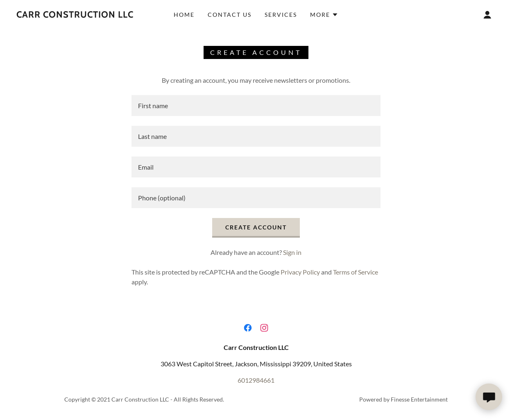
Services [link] (281, 15)
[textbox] (256, 106)
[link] (75, 15)
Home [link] (184, 15)
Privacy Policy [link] (300, 272)
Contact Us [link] (230, 15)
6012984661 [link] (256, 380)
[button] (324, 15)
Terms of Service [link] (356, 272)
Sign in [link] (292, 252)
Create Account (256, 227)
